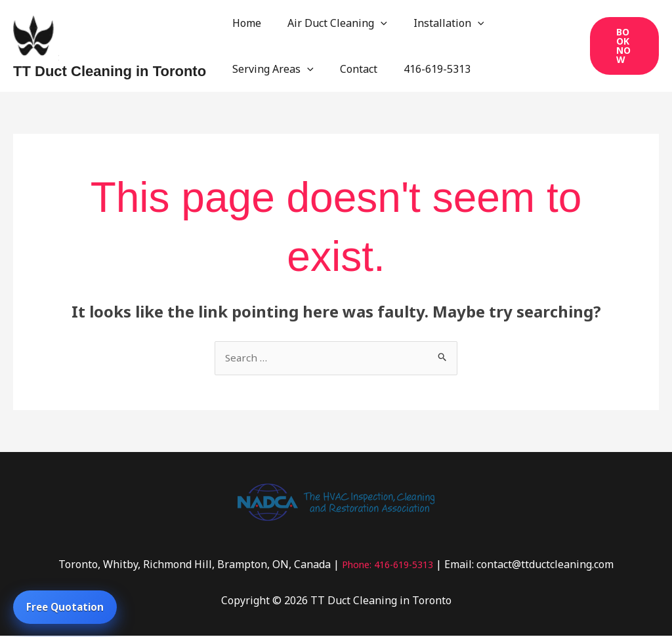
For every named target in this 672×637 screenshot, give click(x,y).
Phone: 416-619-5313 (388, 565)
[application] (373, 23)
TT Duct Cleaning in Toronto (110, 71)
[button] (622, 46)
